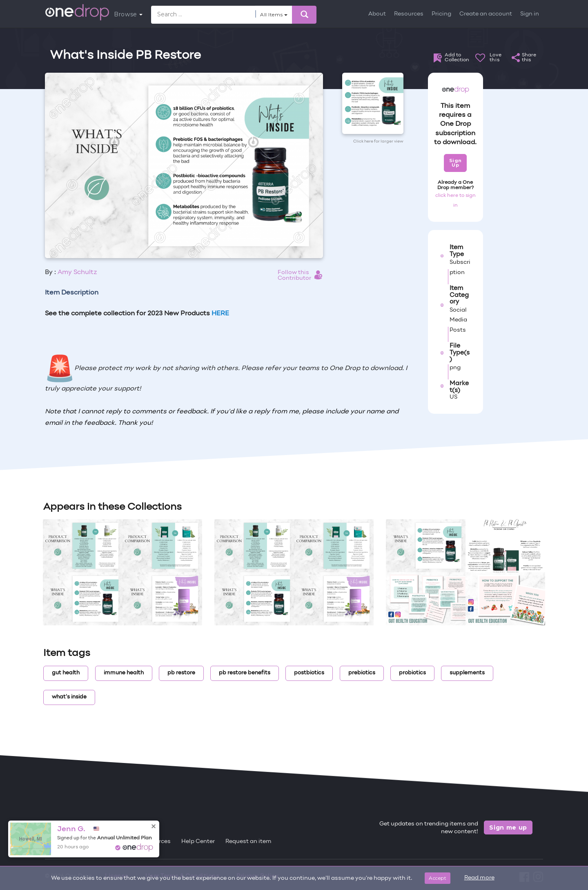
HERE (220, 314)
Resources (409, 14)
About (377, 14)
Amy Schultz (77, 272)
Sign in (530, 14)
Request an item (248, 842)
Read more (479, 878)
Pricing (441, 14)
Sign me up (508, 828)
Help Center (198, 842)
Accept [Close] (438, 878)
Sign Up (455, 163)
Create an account (486, 14)
